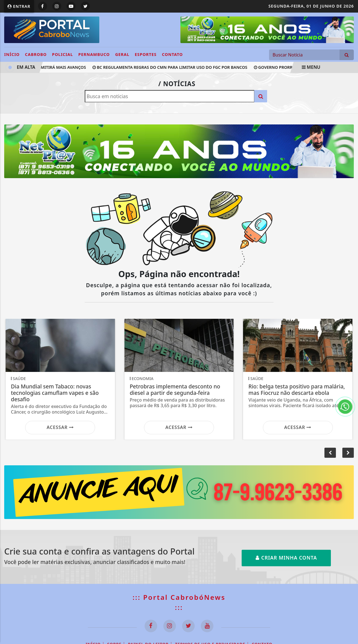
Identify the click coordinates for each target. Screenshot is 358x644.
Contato (172, 54)
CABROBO (36, 54)
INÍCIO (12, 54)
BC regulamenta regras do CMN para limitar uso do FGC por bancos (171, 67)
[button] (348, 453)
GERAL (122, 54)
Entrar (19, 6)
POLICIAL (63, 54)
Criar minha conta (286, 558)
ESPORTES (146, 54)
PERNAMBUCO (94, 54)
